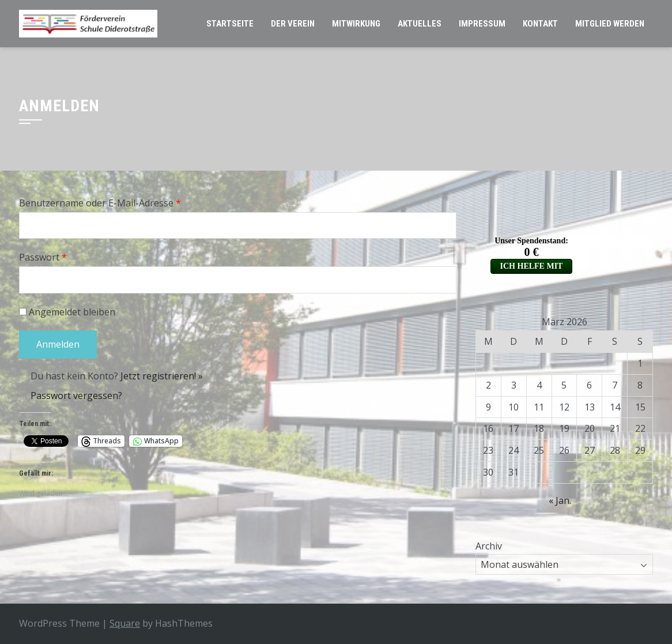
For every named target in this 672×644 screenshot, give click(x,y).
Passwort (43, 257)
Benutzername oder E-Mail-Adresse (100, 203)
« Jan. (560, 500)
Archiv (489, 546)
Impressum (482, 24)
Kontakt (540, 24)
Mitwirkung (356, 24)
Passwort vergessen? (76, 396)
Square (125, 623)
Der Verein (293, 24)
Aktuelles (420, 24)
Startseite (230, 24)
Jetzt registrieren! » (162, 376)
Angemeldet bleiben (67, 312)
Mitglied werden (610, 24)
